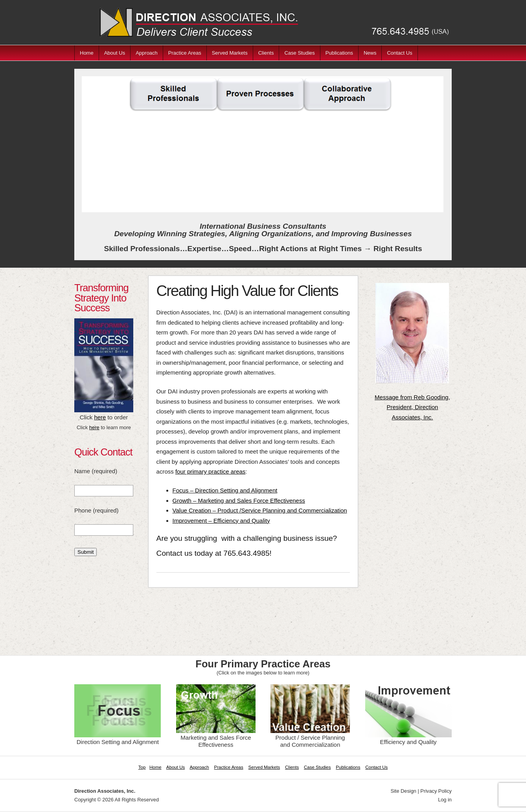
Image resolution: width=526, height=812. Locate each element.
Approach (147, 53)
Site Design (403, 791)
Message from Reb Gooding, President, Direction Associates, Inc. (412, 407)
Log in (445, 800)
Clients (266, 53)
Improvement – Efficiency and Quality (221, 521)
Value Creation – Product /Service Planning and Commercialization (260, 510)
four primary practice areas (210, 471)
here (100, 417)
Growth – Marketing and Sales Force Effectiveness (239, 501)
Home (87, 53)
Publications (339, 53)
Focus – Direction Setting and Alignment (225, 490)
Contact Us (399, 53)
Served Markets (230, 53)
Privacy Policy (436, 791)
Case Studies (299, 53)
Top (142, 767)
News (370, 53)
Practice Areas (185, 53)
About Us (115, 53)
